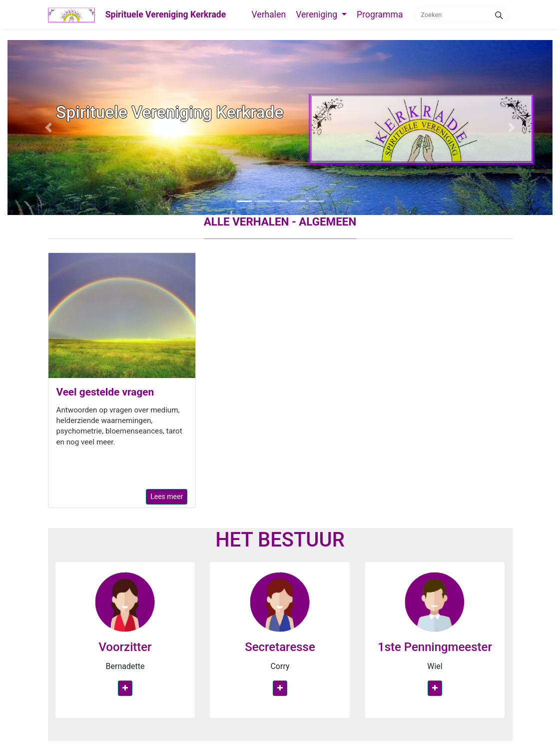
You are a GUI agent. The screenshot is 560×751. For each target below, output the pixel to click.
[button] (48, 127)
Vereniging (317, 14)
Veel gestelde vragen (105, 392)
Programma (380, 14)
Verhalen (269, 14)
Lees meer (167, 496)
